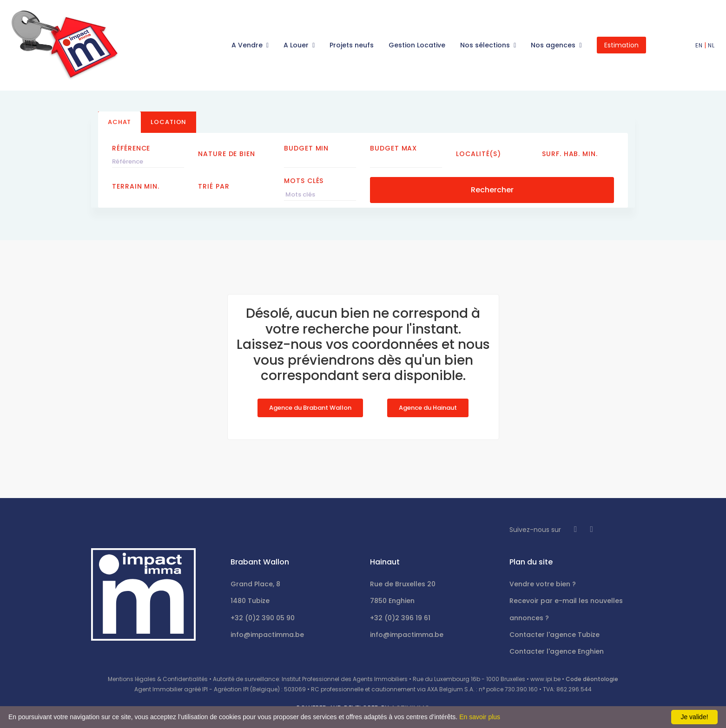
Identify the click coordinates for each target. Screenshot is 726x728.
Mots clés (304, 181)
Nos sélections (486, 45)
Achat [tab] (119, 122)
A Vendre (248, 45)
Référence (131, 148)
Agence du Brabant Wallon (310, 408)
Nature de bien (227, 154)
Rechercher (492, 190)
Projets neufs (352, 45)
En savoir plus (480, 717)
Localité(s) (478, 154)
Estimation (621, 45)
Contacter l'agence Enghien (557, 651)
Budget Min (306, 148)
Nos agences (554, 45)
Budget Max (393, 148)
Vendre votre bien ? (543, 584)
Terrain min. (136, 186)
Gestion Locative (417, 45)
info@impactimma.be (267, 635)
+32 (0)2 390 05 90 (263, 618)
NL (711, 45)
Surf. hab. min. (570, 154)
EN (699, 45)
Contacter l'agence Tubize (554, 635)
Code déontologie (592, 679)
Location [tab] (168, 122)
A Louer (297, 45)
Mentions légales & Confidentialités (158, 679)
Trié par (214, 186)
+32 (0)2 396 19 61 (400, 618)
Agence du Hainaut (428, 408)
